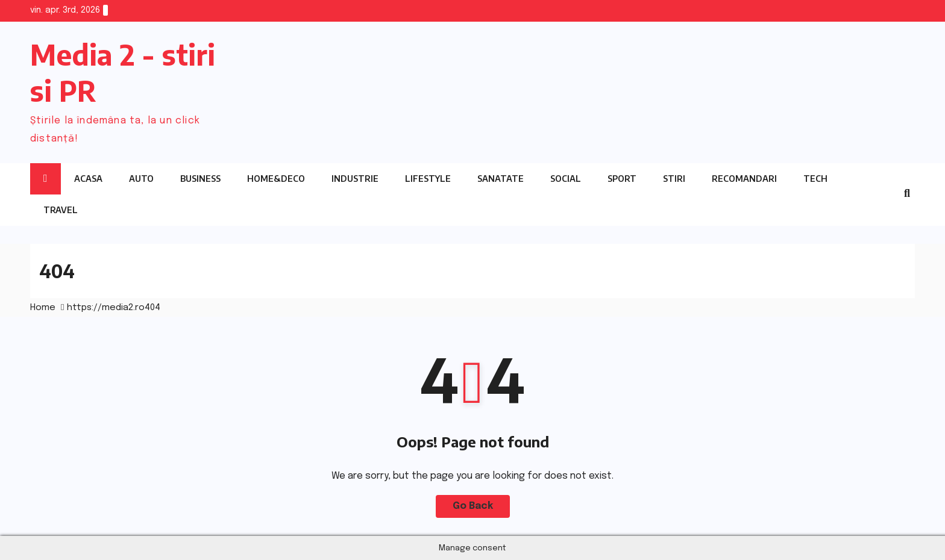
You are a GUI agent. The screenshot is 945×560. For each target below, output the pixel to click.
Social (566, 179)
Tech (815, 179)
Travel (61, 210)
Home (43, 308)
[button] (907, 194)
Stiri (674, 179)
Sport (622, 179)
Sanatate (501, 179)
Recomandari (744, 179)
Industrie (355, 179)
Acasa (88, 179)
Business (200, 179)
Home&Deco (276, 179)
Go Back (473, 506)
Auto (141, 179)
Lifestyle (428, 179)
